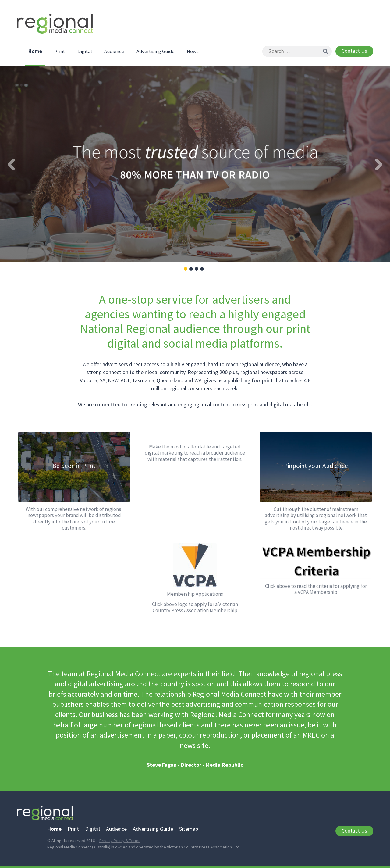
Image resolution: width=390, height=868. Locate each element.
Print (60, 51)
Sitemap (189, 829)
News (193, 51)
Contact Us (354, 51)
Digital (85, 51)
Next (379, 164)
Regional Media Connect (55, 25)
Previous (11, 164)
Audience (114, 51)
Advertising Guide (156, 51)
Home (35, 51)
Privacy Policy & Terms (120, 841)
